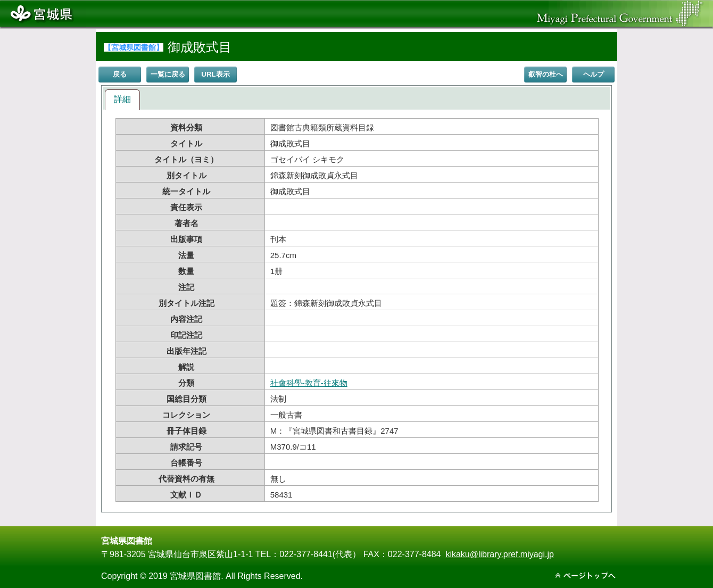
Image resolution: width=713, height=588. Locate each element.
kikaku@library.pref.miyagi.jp (500, 554)
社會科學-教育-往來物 (309, 383)
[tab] (122, 100)
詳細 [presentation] (122, 99)
